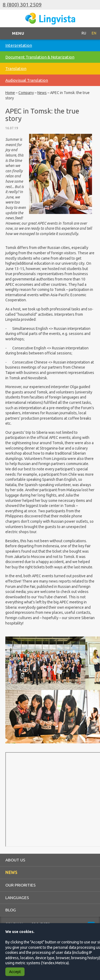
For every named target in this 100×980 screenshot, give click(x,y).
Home (10, 93)
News (42, 93)
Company (26, 93)
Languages (17, 897)
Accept (15, 972)
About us (15, 860)
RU (84, 33)
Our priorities (21, 885)
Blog (11, 910)
